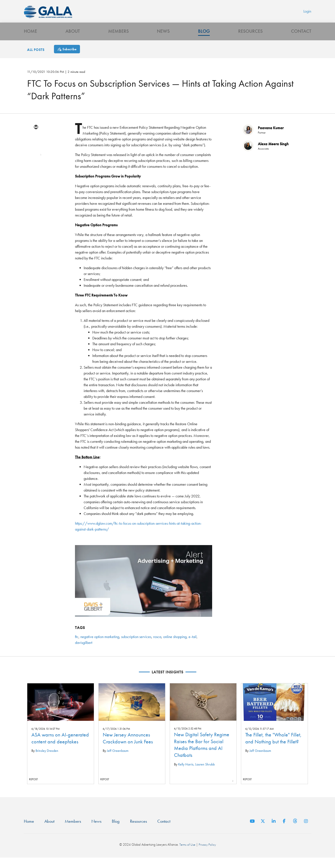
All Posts (36, 59)
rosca (157, 646)
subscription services (136, 646)
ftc (77, 646)
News (163, 40)
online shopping (175, 646)
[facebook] (36, 175)
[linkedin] (36, 162)
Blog (204, 40)
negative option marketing (100, 646)
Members (118, 40)
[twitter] (36, 150)
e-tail (193, 646)
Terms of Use (187, 855)
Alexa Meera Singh (273, 154)
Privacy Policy (207, 855)
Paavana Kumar (271, 138)
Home (30, 40)
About (73, 40)
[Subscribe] (67, 59)
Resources (250, 40)
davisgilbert (84, 652)
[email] (36, 137)
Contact (301, 40)
